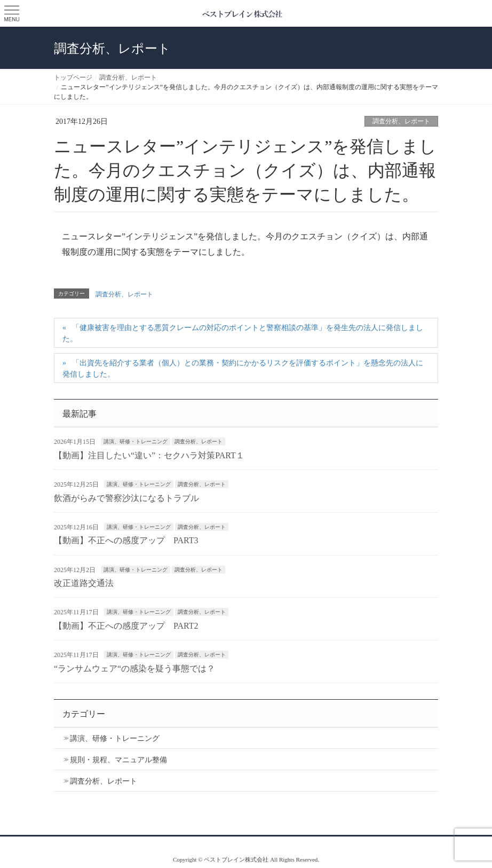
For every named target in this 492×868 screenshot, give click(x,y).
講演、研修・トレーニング (136, 441)
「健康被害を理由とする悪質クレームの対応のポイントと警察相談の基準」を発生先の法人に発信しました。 (243, 333)
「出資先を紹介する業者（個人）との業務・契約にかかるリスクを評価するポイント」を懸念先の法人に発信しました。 (243, 369)
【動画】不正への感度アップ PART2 (126, 626)
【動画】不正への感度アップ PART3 (126, 540)
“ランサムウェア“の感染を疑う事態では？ (134, 668)
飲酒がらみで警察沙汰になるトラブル (126, 498)
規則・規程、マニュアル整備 (118, 760)
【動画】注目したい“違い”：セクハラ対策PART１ (149, 455)
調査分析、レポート (401, 121)
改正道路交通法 (84, 583)
